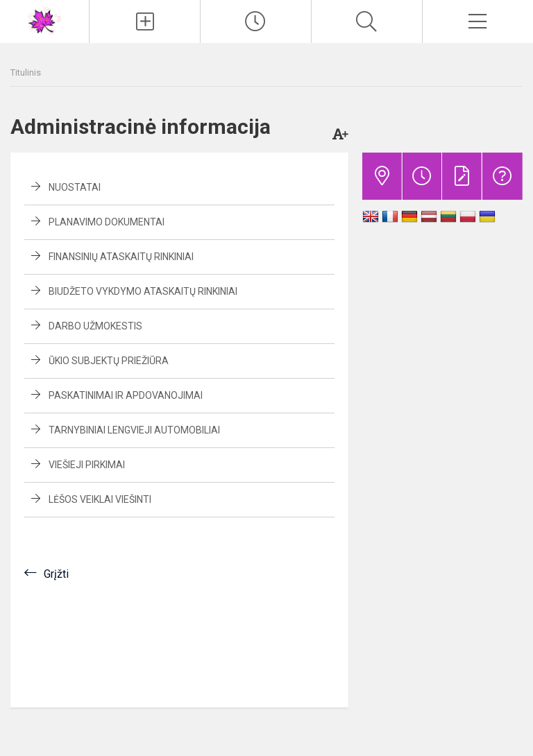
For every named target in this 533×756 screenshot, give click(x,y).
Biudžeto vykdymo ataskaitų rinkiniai (143, 291)
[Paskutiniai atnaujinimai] (256, 22)
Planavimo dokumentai (107, 222)
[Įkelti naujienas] (145, 22)
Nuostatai (75, 187)
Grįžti (56, 574)
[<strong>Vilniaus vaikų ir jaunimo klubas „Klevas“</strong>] (44, 20)
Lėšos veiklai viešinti (100, 499)
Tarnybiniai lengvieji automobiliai (134, 430)
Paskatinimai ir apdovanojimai (126, 395)
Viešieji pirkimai (87, 465)
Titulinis (26, 72)
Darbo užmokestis (95, 326)
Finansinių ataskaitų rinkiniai (121, 257)
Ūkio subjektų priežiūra (109, 361)
